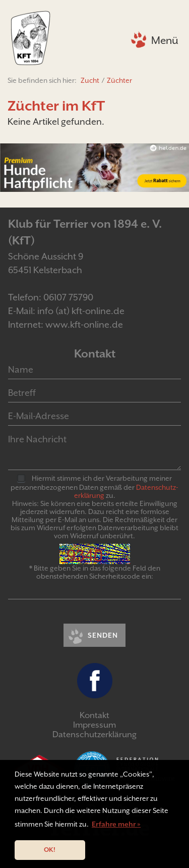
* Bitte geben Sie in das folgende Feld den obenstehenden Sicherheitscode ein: (95, 572)
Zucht (90, 80)
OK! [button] (50, 850)
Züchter (119, 80)
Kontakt (94, 715)
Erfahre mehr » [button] (116, 824)
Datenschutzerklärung (94, 734)
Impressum (94, 725)
